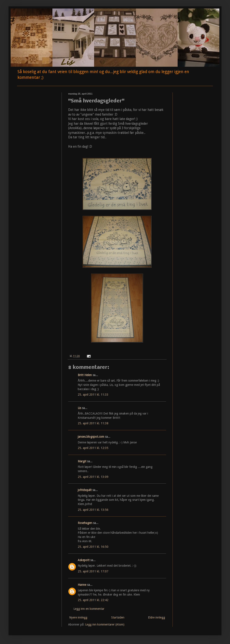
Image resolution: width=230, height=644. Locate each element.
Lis (79, 408)
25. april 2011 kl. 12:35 (93, 448)
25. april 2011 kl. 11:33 (93, 395)
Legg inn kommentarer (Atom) (105, 624)
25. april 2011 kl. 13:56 (93, 510)
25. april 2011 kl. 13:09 (93, 477)
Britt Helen (85, 375)
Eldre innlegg (157, 617)
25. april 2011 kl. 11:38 (93, 423)
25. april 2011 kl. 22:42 (93, 600)
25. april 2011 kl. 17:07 (93, 571)
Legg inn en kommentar (89, 609)
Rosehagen (85, 523)
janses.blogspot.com (91, 437)
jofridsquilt (85, 490)
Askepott (84, 560)
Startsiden (118, 617)
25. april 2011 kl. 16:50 (93, 547)
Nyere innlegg (78, 617)
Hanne (82, 585)
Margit (82, 461)
